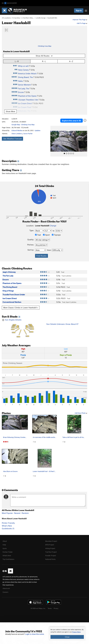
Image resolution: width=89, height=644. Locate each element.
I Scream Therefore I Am (28, 100)
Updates (37, 130)
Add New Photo (81, 413)
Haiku (20, 81)
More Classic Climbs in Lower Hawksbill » (21, 308)
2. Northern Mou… (28, 18)
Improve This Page (80, 20)
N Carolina (16, 18)
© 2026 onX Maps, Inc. (38, 608)
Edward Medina (17, 130)
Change (53, 226)
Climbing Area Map (45, 46)
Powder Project (51, 556)
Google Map (16, 125)
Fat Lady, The (24, 88)
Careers (5, 592)
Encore (21, 92)
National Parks (50, 559)
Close (67, 637)
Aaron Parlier (28, 134)
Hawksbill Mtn (52, 18)
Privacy (56, 608)
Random (25, 513)
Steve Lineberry (17, 134)
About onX (6, 588)
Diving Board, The (25, 77)
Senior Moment (24, 85)
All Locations (6, 18)
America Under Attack (27, 73)
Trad (38, 235)
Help (4, 545)
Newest (17, 513)
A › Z (71, 61)
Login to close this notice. (35, 634)
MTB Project (50, 545)
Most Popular (7, 513)
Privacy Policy (76, 632)
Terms (50, 608)
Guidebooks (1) (8, 528)
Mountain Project (51, 541)
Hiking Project (50, 548)
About (5, 541)
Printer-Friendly (8, 523)
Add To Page (82, 23)
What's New (7, 526)
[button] (53, 141)
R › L (44, 61)
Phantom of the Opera (27, 96)
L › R (17, 61)
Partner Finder (8, 552)
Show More (10, 111)
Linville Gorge (41, 18)
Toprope (56, 235)
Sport (46, 235)
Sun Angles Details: (22, 328)
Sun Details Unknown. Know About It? (62, 324)
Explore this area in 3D (72, 121)
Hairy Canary (23, 70)
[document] (67, 634)
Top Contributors (8, 559)
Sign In (79, 10)
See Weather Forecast (13, 139)
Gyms (5, 548)
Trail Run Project (51, 552)
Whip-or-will (23, 66)
